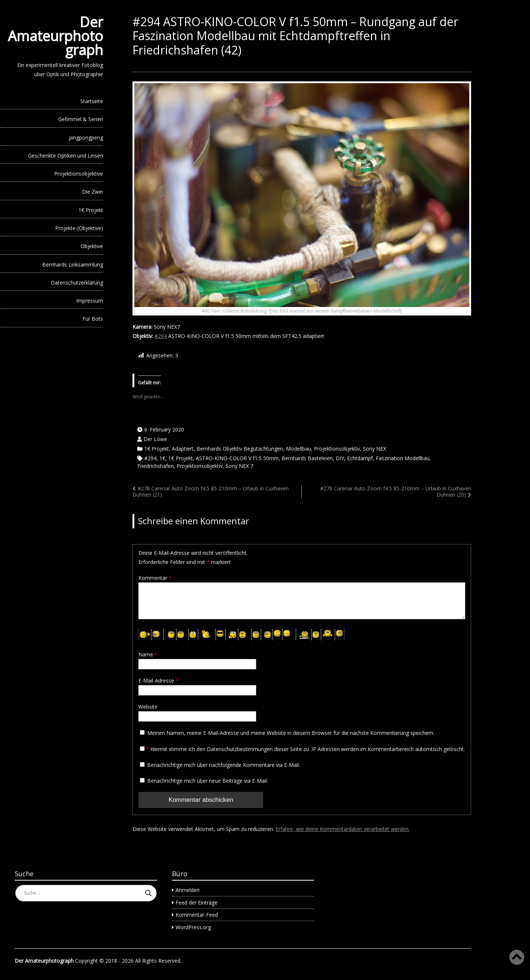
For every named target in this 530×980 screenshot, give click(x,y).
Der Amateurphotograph (55, 36)
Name (148, 654)
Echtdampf (360, 458)
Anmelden (188, 890)
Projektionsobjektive (79, 174)
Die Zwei (93, 192)
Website (148, 707)
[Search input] (83, 893)
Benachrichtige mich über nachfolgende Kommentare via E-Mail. (224, 765)
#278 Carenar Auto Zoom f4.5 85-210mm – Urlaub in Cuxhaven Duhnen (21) (211, 491)
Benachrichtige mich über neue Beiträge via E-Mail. (208, 781)
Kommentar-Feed (197, 915)
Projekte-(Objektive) (79, 228)
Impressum (90, 301)
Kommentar (155, 578)
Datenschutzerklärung (77, 283)
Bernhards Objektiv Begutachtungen (240, 449)
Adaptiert (183, 449)
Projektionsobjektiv (337, 449)
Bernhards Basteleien (307, 458)
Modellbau (298, 449)
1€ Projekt (91, 210)
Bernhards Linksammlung (73, 265)
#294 (161, 336)
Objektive (92, 246)
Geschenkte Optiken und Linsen (66, 156)
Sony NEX (374, 449)
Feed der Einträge (197, 903)
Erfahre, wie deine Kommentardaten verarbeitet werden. (343, 829)
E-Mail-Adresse (158, 681)
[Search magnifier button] (148, 893)
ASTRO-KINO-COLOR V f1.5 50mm (237, 458)
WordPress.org (193, 927)
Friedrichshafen (156, 466)
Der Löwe (155, 439)
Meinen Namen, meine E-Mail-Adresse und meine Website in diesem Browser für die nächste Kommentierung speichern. (291, 733)
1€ (162, 458)
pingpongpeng (86, 138)
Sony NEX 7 (239, 466)
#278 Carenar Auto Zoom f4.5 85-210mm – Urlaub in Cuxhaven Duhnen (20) (396, 491)
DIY (340, 458)
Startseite (92, 101)
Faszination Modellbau (403, 458)
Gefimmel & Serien (81, 119)
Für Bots (93, 319)
